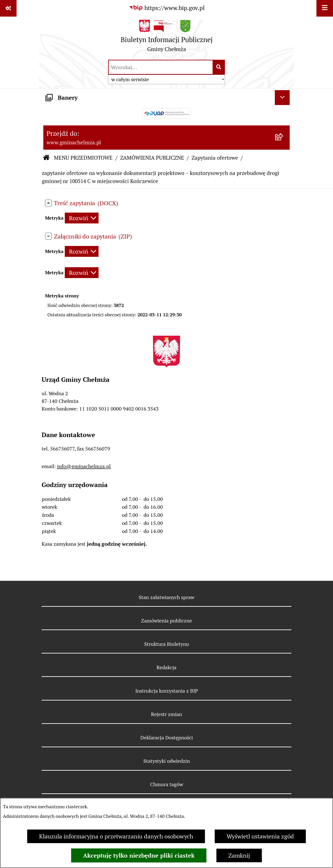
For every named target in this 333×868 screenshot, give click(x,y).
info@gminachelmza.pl (84, 466)
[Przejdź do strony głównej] (167, 38)
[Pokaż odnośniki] (8, 8)
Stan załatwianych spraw (166, 597)
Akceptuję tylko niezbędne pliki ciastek (139, 855)
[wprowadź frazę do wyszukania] (161, 67)
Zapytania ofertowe (215, 158)
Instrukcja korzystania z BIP (167, 691)
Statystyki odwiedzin (167, 761)
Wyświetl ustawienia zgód (260, 836)
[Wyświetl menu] (325, 8)
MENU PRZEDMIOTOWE (83, 158)
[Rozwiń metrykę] (82, 218)
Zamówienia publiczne (166, 621)
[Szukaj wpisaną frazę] (219, 67)
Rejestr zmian (166, 714)
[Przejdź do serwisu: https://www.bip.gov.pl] (167, 8)
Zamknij (239, 855)
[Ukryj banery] (282, 98)
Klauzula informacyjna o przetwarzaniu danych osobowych (116, 836)
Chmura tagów (167, 784)
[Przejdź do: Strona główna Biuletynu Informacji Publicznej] (46, 158)
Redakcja (166, 667)
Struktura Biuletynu (167, 644)
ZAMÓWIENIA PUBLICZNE (152, 158)
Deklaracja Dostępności (167, 738)
